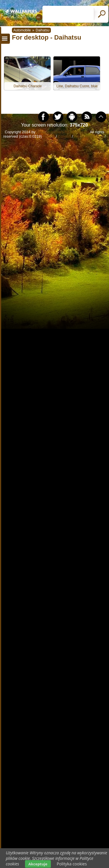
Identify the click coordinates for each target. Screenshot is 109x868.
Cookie (49, 136)
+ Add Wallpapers (89, 136)
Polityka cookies (72, 864)
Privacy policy (54, 141)
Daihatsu (43, 30)
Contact (64, 136)
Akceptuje (38, 864)
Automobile (22, 30)
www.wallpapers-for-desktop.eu (63, 132)
